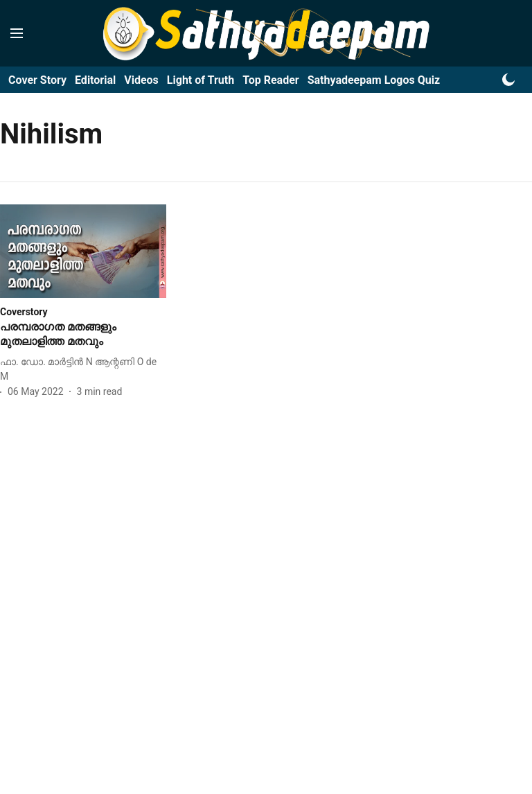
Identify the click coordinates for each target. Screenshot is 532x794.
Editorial (95, 80)
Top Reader (271, 80)
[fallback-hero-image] (83, 251)
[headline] (83, 335)
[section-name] (24, 311)
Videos (141, 80)
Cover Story (37, 80)
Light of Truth (201, 80)
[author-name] (83, 369)
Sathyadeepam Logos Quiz (374, 80)
